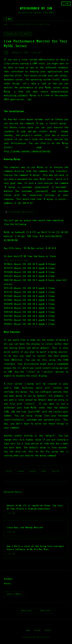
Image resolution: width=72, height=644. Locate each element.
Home (5, 24)
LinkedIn (33, 471)
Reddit (44, 471)
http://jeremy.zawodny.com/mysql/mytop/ (27, 151)
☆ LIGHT (66, 4)
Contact (48, 631)
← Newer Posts (26, 611)
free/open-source (12, 34)
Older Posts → (46, 611)
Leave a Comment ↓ (15, 594)
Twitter (9, 471)
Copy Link (56, 471)
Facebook (20, 471)
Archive (37, 631)
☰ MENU (8, 19)
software (27, 34)
